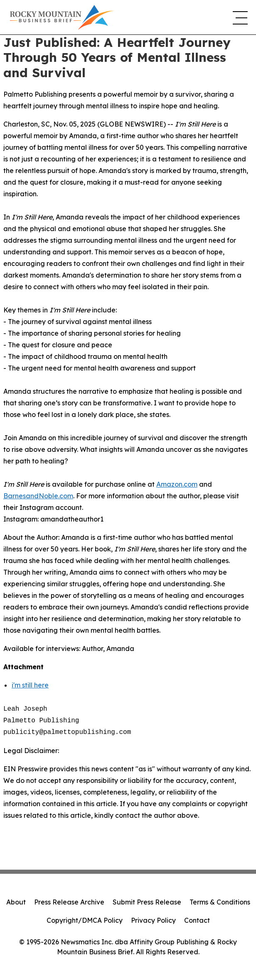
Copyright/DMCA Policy (85, 920)
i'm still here (30, 685)
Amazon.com (177, 484)
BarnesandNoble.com (38, 496)
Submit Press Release (147, 902)
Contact (197, 920)
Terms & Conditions (220, 902)
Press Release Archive (69, 902)
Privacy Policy (153, 920)
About (16, 902)
